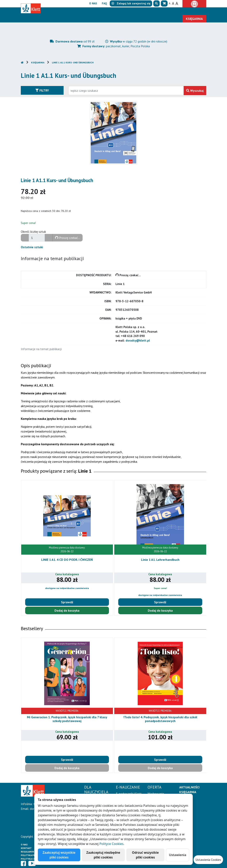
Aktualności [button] (153, 11)
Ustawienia (178, 855)
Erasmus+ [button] (176, 11)
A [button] (170, 3)
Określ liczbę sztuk (33, 232)
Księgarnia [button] (194, 19)
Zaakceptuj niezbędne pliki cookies (103, 855)
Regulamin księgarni (34, 852)
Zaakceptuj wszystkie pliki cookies (59, 855)
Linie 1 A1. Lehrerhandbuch (160, 560)
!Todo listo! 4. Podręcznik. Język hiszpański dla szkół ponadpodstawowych (160, 719)
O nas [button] (93, 3)
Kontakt (26, 848)
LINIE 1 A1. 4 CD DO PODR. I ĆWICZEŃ (67, 560)
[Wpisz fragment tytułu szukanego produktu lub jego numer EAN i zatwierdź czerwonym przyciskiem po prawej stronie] (126, 91)
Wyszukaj (195, 91)
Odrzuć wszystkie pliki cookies (145, 855)
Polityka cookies (32, 859)
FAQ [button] (104, 3)
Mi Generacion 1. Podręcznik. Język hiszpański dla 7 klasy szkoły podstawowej (67, 719)
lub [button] (131, 3)
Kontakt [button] (197, 11)
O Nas (24, 844)
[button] (156, 3)
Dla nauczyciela (69, 11)
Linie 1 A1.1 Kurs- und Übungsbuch (73, 62)
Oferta (127, 11)
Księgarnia (38, 62)
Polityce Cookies (111, 844)
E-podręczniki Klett (129, 794)
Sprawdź (67, 602)
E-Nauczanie (102, 11)
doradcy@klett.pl (138, 340)
